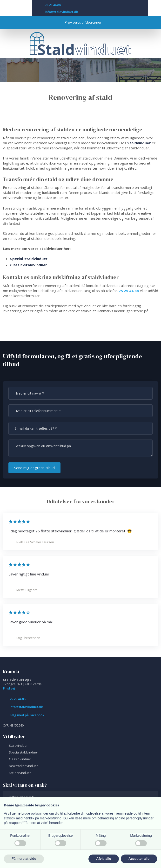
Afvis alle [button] (104, 859)
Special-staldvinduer (29, 259)
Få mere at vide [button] (24, 859)
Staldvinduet (139, 143)
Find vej (9, 688)
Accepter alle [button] (139, 859)
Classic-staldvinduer (29, 265)
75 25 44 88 (129, 291)
